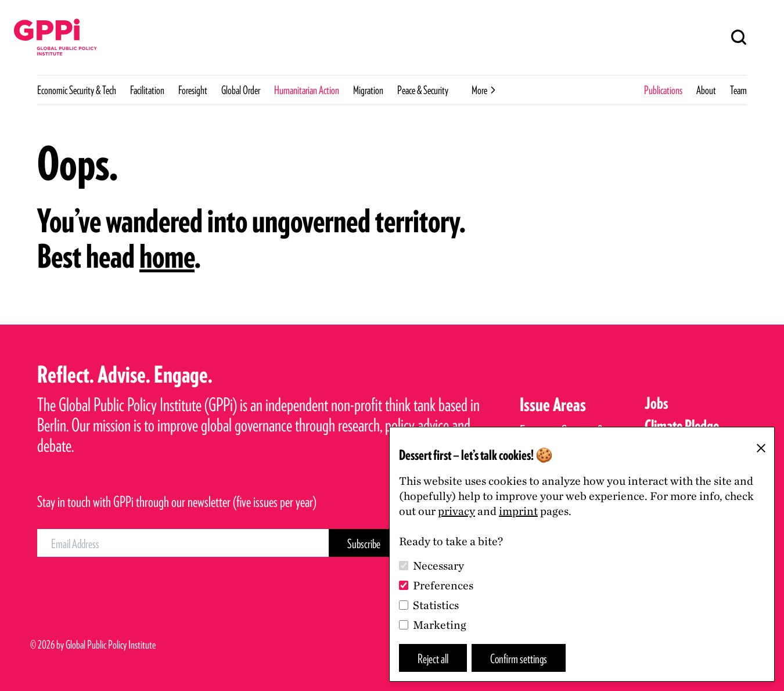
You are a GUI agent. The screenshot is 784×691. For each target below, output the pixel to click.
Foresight (193, 90)
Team (738, 90)
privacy (456, 511)
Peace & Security (423, 90)
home (167, 256)
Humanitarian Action (307, 90)
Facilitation (147, 90)
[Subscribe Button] (364, 543)
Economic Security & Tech (77, 90)
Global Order (241, 90)
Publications (663, 90)
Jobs (657, 403)
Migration (368, 90)
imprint (518, 511)
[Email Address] (183, 543)
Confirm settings (519, 658)
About (706, 90)
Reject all (433, 658)
